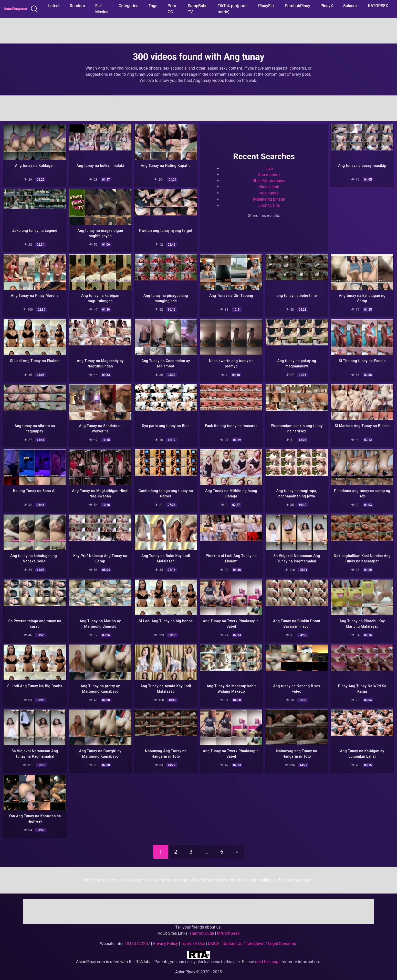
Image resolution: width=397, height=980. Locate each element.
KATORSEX (378, 6)
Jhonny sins (269, 205)
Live (269, 168)
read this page (268, 955)
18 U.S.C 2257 (137, 937)
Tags (153, 6)
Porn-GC (173, 9)
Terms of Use (193, 937)
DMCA (214, 937)
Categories (128, 6)
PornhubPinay (297, 6)
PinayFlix (266, 6)
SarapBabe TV (198, 9)
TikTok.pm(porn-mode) (233, 9)
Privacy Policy (165, 937)
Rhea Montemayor (269, 180)
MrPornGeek (228, 926)
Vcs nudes (269, 192)
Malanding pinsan (269, 198)
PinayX (327, 6)
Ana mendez (269, 174)
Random (77, 6)
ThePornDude (202, 926)
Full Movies (102, 9)
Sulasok (350, 6)
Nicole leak (269, 186)
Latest (54, 6)
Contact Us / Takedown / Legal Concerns (259, 937)
